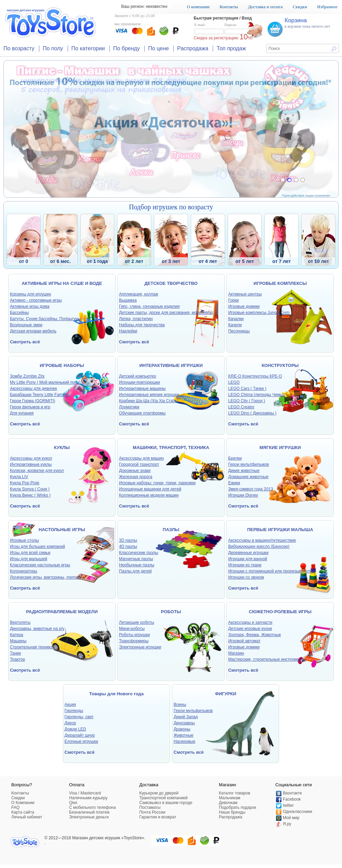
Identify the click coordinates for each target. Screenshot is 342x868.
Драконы (182, 729)
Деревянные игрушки (248, 553)
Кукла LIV (19, 477)
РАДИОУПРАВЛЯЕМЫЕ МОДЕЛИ (62, 612)
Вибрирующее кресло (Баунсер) (259, 547)
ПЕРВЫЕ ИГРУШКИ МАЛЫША (280, 530)
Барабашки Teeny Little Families (40, 395)
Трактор (17, 659)
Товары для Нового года (116, 694)
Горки (233, 300)
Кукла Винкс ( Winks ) (30, 495)
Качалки (236, 319)
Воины (180, 705)
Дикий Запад (186, 717)
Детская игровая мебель (33, 331)
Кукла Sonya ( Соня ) (30, 489)
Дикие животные (244, 471)
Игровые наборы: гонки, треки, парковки (157, 483)
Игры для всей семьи (30, 553)
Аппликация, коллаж (139, 294)
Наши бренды (232, 812)
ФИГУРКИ (226, 694)
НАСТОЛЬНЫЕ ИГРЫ (62, 530)
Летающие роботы (137, 622)
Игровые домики (244, 306)
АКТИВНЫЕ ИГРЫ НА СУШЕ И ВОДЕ (62, 283)
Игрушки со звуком (246, 577)
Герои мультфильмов (248, 464)
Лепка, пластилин (136, 319)
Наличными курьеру (88, 798)
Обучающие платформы (142, 413)
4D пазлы (128, 547)
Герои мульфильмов (193, 711)
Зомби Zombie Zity (27, 376)
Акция (70, 705)
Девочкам (228, 803)
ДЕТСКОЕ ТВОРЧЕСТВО (171, 283)
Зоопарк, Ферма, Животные (254, 635)
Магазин (236, 653)
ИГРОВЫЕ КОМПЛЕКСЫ (280, 283)
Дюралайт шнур (80, 735)
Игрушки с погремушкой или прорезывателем (272, 571)
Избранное (327, 7)
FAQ (15, 807)
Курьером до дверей (159, 793)
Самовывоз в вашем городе (166, 803)
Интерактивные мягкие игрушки (149, 395)
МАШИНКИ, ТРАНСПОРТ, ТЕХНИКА (171, 448)
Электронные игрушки (140, 647)
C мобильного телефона (92, 807)
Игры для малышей (29, 559)
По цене (158, 48)
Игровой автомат (244, 641)
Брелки (235, 458)
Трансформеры (134, 641)
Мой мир (291, 818)
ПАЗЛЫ (171, 530)
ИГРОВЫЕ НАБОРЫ (62, 365)
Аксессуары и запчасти (250, 622)
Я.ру (287, 824)
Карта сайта (23, 812)
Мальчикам (230, 798)
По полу (53, 48)
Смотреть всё (25, 342)
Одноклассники (298, 812)
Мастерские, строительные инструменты (267, 659)
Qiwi (73, 803)
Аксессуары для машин (141, 458)
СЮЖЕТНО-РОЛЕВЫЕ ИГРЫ (280, 612)
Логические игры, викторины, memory (46, 577)
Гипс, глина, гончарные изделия (149, 306)
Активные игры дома (30, 306)
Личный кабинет (27, 817)
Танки (15, 653)
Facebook (292, 799)
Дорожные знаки (135, 471)
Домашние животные (248, 477)
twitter (288, 805)
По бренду (127, 48)
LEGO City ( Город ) (247, 401)
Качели (235, 325)
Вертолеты (20, 622)
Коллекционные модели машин (149, 495)
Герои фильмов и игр (30, 407)
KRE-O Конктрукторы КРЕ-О (255, 376)
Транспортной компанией (163, 798)
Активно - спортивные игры (36, 300)
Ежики (234, 483)
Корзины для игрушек (30, 294)
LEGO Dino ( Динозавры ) (252, 413)
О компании (198, 7)
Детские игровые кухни (250, 629)
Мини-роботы (132, 629)
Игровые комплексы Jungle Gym (259, 313)
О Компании (23, 803)
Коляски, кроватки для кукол (37, 471)
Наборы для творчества (142, 325)
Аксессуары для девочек (34, 389)
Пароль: (239, 29)
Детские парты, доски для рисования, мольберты (166, 313)
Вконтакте (292, 793)
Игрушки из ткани (245, 565)
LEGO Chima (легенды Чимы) (256, 395)
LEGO (234, 382)
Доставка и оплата (265, 7)
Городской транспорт (139, 464)
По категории (88, 48)
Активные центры (245, 294)
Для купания (22, 413)
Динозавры (184, 723)
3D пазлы (128, 540)
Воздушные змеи (26, 325)
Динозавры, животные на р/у (37, 629)
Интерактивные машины (142, 389)
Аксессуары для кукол (31, 458)
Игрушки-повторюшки (140, 382)
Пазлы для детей (135, 571)
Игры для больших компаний (37, 547)
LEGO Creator (241, 407)
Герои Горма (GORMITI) (32, 401)
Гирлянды (74, 711)
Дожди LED (75, 729)
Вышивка (128, 300)
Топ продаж (231, 48)
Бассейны (19, 313)
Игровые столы (24, 540)
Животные (184, 735)
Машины (18, 641)
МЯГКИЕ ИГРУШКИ (280, 448)
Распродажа (193, 48)
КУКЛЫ (62, 448)
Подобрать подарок (238, 807)
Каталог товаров (235, 793)
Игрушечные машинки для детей (150, 489)
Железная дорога (136, 477)
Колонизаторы (24, 571)
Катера (17, 635)
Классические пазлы (139, 553)
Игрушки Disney (243, 495)
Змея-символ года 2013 (251, 489)
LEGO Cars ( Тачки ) (247, 389)
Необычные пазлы (137, 565)
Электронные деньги (89, 817)
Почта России (152, 812)
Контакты (229, 7)
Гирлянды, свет (79, 717)
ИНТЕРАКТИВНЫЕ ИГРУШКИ (171, 365)
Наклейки (128, 331)
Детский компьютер (137, 376)
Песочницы (239, 331)
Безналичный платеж (89, 812)
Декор (70, 723)
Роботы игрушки (134, 635)
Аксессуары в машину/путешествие (262, 540)
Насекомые (185, 741)
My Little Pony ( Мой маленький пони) (45, 382)
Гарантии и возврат (158, 817)
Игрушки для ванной (248, 559)
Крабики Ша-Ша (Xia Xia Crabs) (149, 401)
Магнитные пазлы (136, 559)
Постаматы (150, 807)
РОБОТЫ (171, 612)
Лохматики (129, 407)
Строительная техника (31, 647)
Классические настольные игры (40, 565)
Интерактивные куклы (31, 464)
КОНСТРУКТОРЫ (280, 365)
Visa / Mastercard (85, 793)
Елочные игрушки (81, 741)
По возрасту (19, 48)
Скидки (300, 7)
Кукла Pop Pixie (25, 483)
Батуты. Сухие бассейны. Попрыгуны (45, 319)
